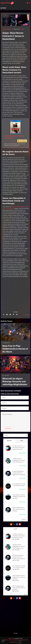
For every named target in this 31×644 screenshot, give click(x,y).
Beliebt (9, 441)
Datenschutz (15, 640)
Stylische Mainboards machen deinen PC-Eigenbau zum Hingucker (19, 473)
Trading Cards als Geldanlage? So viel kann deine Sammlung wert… (19, 460)
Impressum (22, 640)
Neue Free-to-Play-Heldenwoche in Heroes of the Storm (15, 349)
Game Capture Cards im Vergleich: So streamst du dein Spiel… (19, 497)
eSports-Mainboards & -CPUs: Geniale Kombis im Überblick (19, 509)
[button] (11, 524)
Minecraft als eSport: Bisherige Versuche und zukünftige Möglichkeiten (15, 381)
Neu (22, 441)
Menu (4, 8)
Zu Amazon (23, 141)
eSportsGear (11, 638)
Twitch (10, 640)
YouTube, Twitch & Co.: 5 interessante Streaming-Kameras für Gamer (19, 448)
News (22, 29)
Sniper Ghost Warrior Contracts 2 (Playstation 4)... (14, 137)
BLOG (15, 529)
